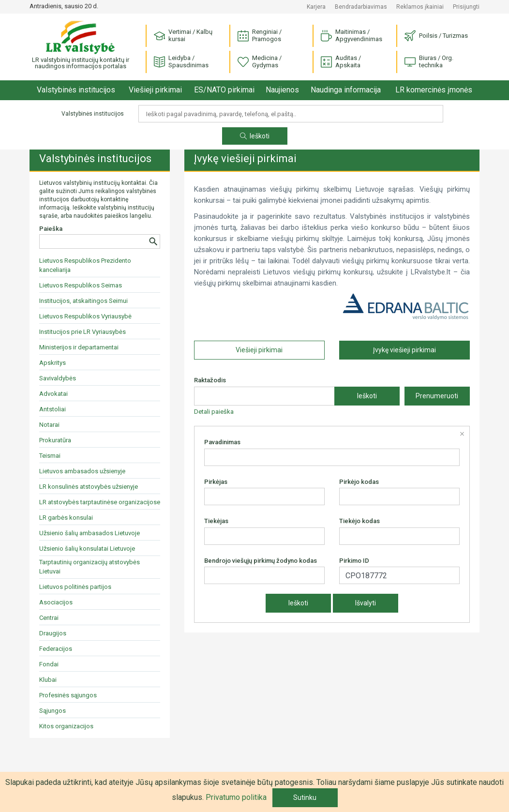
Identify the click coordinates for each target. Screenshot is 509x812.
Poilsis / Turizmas (436, 36)
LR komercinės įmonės (434, 90)
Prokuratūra (55, 440)
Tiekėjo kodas (359, 521)
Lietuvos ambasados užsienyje (82, 471)
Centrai (49, 618)
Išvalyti (366, 603)
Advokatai (53, 394)
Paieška (51, 229)
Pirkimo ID (354, 561)
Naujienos (282, 90)
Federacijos (56, 649)
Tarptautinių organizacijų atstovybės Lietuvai (90, 567)
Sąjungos (52, 711)
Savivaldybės (58, 378)
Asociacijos (56, 602)
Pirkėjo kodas (359, 482)
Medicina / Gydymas (260, 61)
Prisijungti (466, 7)
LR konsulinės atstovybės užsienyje (89, 487)
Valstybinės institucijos (76, 90)
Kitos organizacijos (66, 726)
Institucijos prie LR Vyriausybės (82, 332)
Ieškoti (255, 136)
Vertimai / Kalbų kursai (183, 35)
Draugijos (53, 633)
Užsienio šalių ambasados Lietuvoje (90, 533)
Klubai (48, 680)
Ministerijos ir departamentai (79, 347)
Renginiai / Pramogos (260, 35)
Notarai (49, 425)
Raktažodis (210, 380)
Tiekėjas (216, 521)
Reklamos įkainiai (420, 7)
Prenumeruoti (437, 396)
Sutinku (305, 797)
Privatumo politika (236, 797)
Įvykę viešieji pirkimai (404, 350)
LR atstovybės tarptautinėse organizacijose (100, 502)
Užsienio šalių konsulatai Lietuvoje (87, 549)
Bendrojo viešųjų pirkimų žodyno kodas (261, 561)
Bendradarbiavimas (361, 7)
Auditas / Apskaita (341, 61)
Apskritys (52, 363)
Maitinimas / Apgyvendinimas (352, 35)
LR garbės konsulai (66, 518)
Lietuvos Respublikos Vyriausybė (85, 316)
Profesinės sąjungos (68, 695)
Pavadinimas (222, 442)
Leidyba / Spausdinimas (181, 61)
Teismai (50, 456)
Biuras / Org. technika (429, 61)
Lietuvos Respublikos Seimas (81, 285)
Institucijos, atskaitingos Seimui (83, 301)
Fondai (49, 664)
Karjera (316, 7)
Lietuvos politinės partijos (75, 587)
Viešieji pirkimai (155, 90)
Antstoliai (52, 409)
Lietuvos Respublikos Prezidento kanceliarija (85, 265)
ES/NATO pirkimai (224, 90)
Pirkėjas (216, 482)
